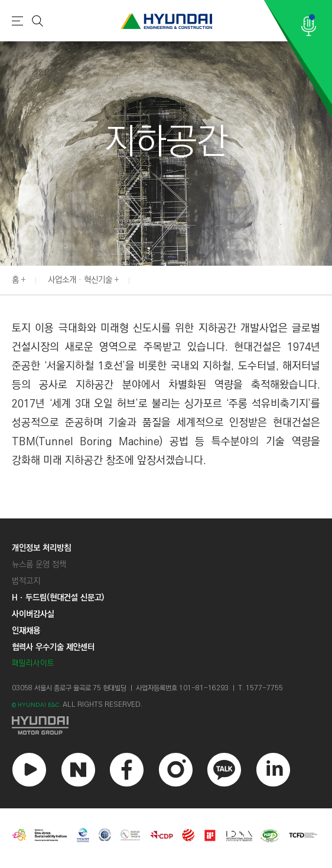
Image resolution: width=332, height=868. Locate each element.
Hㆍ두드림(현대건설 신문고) (58, 598)
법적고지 (26, 581)
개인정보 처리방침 (41, 548)
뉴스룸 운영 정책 (39, 564)
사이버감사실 (33, 614)
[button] (326, 279)
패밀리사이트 (33, 663)
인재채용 (26, 631)
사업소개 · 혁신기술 (80, 280)
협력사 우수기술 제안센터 (53, 647)
